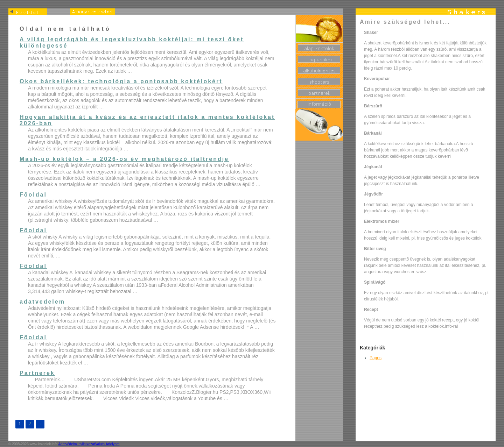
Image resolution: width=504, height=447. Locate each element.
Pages (376, 358)
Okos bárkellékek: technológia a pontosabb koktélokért (121, 81)
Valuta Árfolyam (107, 444)
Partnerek (37, 373)
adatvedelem (42, 302)
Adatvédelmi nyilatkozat (76, 444)
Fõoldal (33, 195)
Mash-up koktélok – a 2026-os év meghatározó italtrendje (124, 159)
